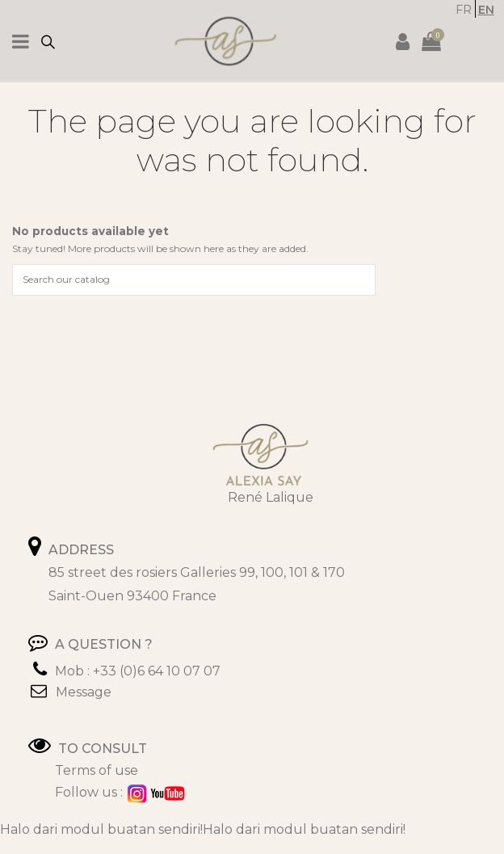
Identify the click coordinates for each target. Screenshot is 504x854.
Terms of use (97, 770)
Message (84, 692)
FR (464, 10)
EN (486, 10)
